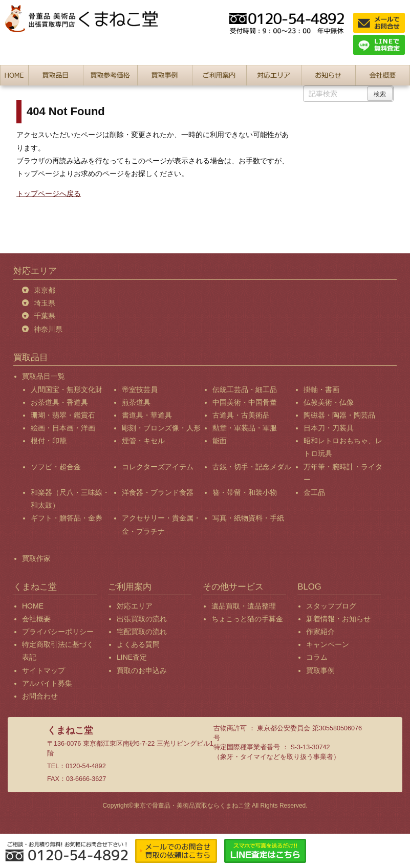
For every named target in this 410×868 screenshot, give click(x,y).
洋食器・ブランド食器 (158, 492)
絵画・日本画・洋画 (63, 428)
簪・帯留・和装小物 (245, 492)
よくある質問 (138, 644)
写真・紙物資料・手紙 (248, 518)
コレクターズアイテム (158, 467)
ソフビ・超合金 (56, 467)
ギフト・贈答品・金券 (67, 518)
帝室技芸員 (140, 389)
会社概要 (36, 619)
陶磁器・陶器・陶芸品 (339, 415)
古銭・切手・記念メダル (252, 467)
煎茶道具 (136, 402)
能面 (220, 441)
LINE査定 (132, 657)
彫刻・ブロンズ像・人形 (161, 428)
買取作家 (36, 558)
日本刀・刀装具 (329, 428)
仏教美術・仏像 (329, 402)
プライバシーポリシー (58, 632)
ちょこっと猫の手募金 (247, 619)
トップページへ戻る (49, 193)
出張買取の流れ (142, 619)
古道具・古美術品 (241, 415)
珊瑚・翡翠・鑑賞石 (63, 415)
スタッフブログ (331, 606)
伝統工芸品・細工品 (245, 389)
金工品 (314, 492)
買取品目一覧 (44, 376)
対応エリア (135, 606)
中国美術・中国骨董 (245, 402)
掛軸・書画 (321, 389)
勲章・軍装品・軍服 (245, 428)
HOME (33, 606)
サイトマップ (44, 670)
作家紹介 (320, 632)
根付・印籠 (49, 441)
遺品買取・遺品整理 (244, 606)
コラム (317, 657)
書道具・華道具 (147, 415)
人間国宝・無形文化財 (67, 389)
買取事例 (320, 670)
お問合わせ (40, 696)
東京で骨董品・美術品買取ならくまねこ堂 (192, 806)
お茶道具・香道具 (59, 402)
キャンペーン (328, 644)
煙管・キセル (143, 441)
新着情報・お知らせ (338, 619)
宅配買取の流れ (142, 632)
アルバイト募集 (47, 683)
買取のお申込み (142, 670)
